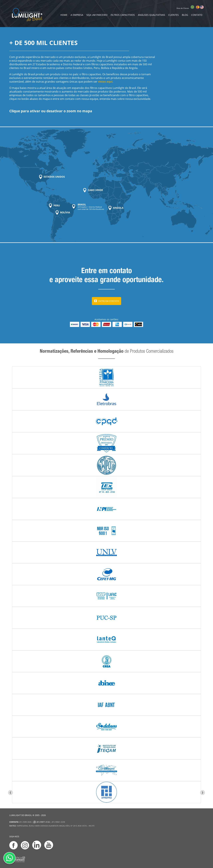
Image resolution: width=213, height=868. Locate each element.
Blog (185, 15)
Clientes (173, 15)
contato (197, 15)
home (64, 15)
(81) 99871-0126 (43, 822)
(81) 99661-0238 (58, 822)
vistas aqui (105, 82)
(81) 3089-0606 (25, 822)
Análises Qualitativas (152, 15)
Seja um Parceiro (97, 15)
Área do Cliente (183, 8)
